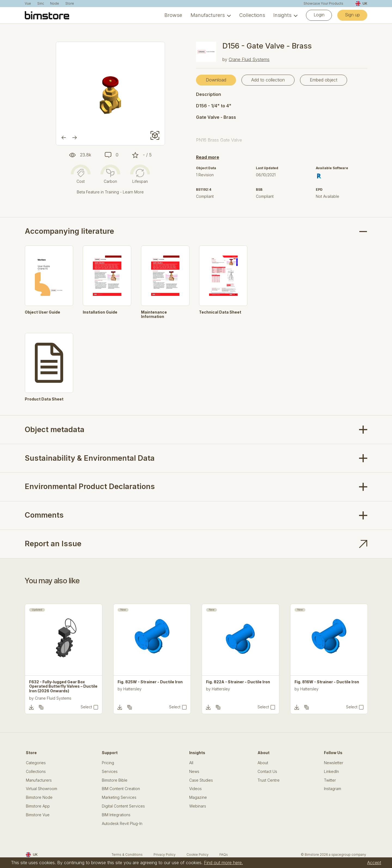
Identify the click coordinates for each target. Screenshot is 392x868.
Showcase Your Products (323, 4)
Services (110, 772)
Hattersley (132, 689)
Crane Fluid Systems (249, 59)
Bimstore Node (39, 797)
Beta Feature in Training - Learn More (110, 192)
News (194, 772)
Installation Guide (100, 312)
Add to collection (268, 80)
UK (361, 4)
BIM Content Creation (121, 789)
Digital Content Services (123, 806)
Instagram (333, 789)
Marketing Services (119, 797)
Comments (44, 515)
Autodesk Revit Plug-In (122, 824)
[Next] (75, 138)
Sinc (41, 4)
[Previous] (64, 138)
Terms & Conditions (127, 855)
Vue (28, 4)
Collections (252, 15)
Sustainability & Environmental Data (90, 458)
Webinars (198, 806)
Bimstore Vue (38, 815)
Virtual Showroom (42, 789)
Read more (208, 157)
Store (70, 4)
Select (86, 707)
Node (55, 4)
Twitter (330, 780)
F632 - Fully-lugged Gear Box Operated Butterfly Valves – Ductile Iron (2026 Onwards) (63, 687)
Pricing (108, 763)
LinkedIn (331, 772)
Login (319, 15)
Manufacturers (208, 15)
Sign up (352, 15)
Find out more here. (223, 863)
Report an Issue (53, 544)
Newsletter (334, 763)
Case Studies (201, 780)
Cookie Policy (197, 855)
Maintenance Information (154, 315)
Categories (36, 763)
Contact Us (267, 772)
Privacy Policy (165, 855)
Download (216, 80)
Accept (374, 863)
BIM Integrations (116, 815)
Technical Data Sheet (220, 312)
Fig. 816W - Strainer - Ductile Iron (327, 682)
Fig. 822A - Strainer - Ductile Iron (238, 682)
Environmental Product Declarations (90, 486)
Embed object (324, 80)
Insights (282, 15)
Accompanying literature (69, 231)
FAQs (224, 855)
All (191, 763)
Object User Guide (42, 312)
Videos (195, 789)
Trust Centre (269, 780)
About (263, 763)
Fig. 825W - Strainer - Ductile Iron (150, 682)
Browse (173, 15)
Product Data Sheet (44, 399)
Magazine (198, 797)
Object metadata (55, 430)
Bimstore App (38, 806)
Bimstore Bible (115, 780)
